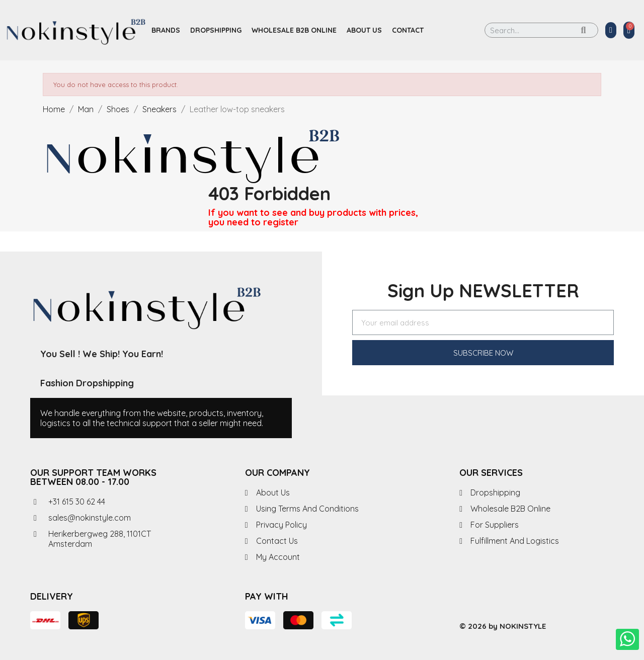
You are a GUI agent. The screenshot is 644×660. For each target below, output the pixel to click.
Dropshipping (216, 30)
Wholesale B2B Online (294, 30)
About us (364, 30)
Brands (166, 30)
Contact (408, 30)
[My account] (611, 30)
